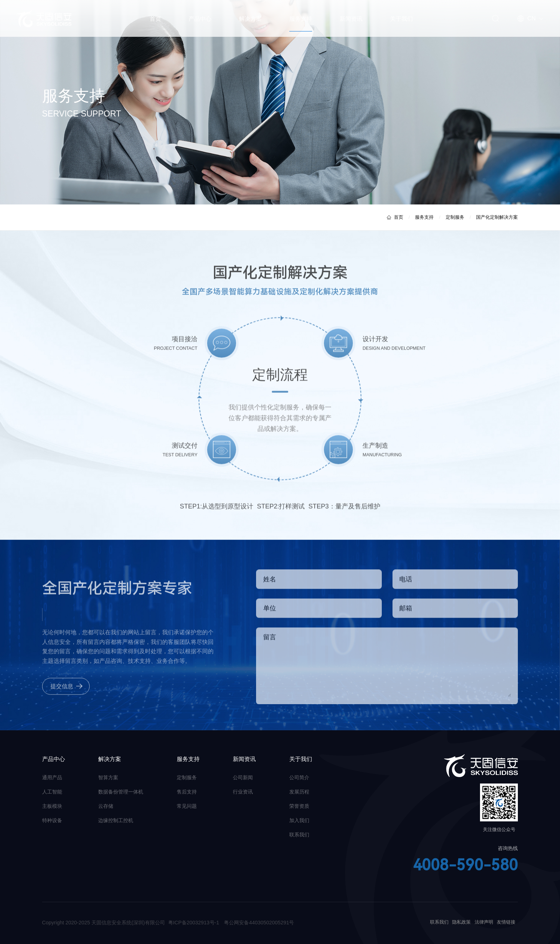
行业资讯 (243, 792)
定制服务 (455, 217)
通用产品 (52, 777)
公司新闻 (243, 777)
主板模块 (52, 806)
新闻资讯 (351, 19)
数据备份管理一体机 (121, 792)
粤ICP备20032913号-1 (194, 923)
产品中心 (200, 19)
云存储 (106, 806)
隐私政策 (461, 922)
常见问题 (187, 806)
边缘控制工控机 (116, 820)
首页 (155, 19)
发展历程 (299, 792)
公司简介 (299, 777)
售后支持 (187, 792)
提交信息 (62, 689)
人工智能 (52, 792)
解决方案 (250, 19)
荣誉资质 (299, 806)
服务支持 (301, 19)
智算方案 (108, 777)
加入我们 (299, 820)
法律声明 (484, 922)
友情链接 (506, 922)
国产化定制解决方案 (497, 217)
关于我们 (401, 19)
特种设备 (52, 820)
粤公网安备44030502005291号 (259, 923)
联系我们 (299, 835)
